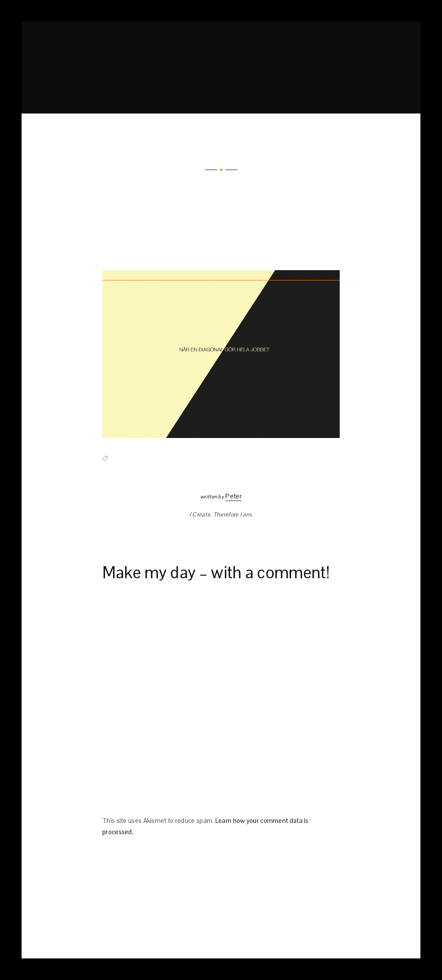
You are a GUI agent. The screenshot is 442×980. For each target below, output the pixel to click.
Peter (234, 496)
